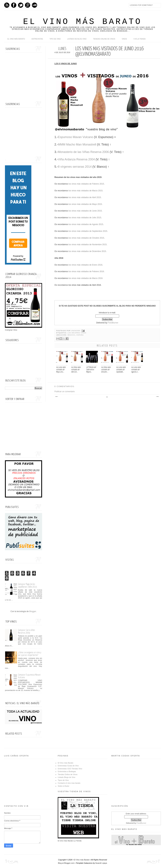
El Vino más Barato (82, 22)
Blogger (33, 611)
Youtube (34, 5)
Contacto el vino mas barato (69, 783)
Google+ (28, 5)
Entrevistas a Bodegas (67, 771)
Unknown (76, 331)
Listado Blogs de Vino (66, 777)
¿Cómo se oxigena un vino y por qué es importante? (30, 654)
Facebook (14, 5)
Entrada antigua (157, 397)
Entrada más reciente (57, 397)
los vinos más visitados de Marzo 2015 (85, 191)
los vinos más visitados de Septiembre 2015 (88, 231)
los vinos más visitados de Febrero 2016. (86, 271)
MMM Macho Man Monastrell (77, 145)
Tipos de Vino (63, 780)
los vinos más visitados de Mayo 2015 (85, 204)
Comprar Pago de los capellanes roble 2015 (27, 586)
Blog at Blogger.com (66, 863)
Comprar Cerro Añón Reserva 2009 (26, 631)
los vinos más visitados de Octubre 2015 (86, 238)
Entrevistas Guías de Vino (68, 766)
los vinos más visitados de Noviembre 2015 (87, 245)
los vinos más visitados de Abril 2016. (85, 285)
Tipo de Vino (55, 39)
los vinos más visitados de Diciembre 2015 (87, 251)
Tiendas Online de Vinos (68, 774)
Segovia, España (75, 335)
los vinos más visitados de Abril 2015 (84, 197)
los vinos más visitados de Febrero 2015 (86, 184)
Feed (7, 5)
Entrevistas (37, 39)
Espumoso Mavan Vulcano (75, 137)
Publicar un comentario (65, 392)
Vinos (124, 39)
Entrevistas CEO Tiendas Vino (70, 769)
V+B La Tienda (140, 39)
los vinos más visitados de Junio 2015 (85, 211)
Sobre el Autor (64, 786)
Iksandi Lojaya (101, 863)
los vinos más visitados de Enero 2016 (85, 265)
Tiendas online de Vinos (104, 39)
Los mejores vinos (77, 333)
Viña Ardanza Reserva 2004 (76, 159)
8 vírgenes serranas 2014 (75, 167)
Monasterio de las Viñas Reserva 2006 (83, 152)
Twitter (21, 5)
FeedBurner (113, 323)
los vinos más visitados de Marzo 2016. (86, 278)
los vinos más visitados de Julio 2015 (85, 218)
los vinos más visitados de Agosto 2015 (86, 224)
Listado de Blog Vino (77, 39)
